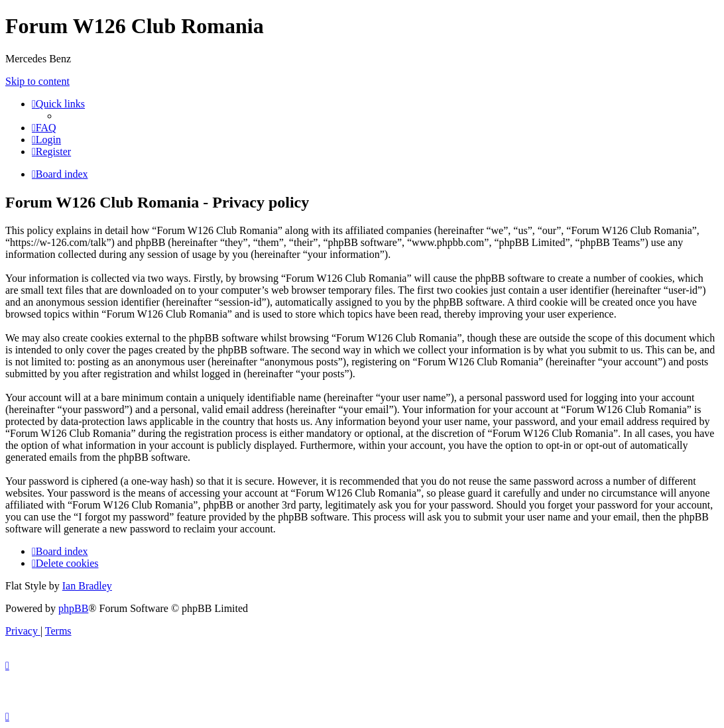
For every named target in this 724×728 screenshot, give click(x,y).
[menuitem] (44, 128)
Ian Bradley (87, 586)
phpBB (73, 608)
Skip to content (37, 81)
